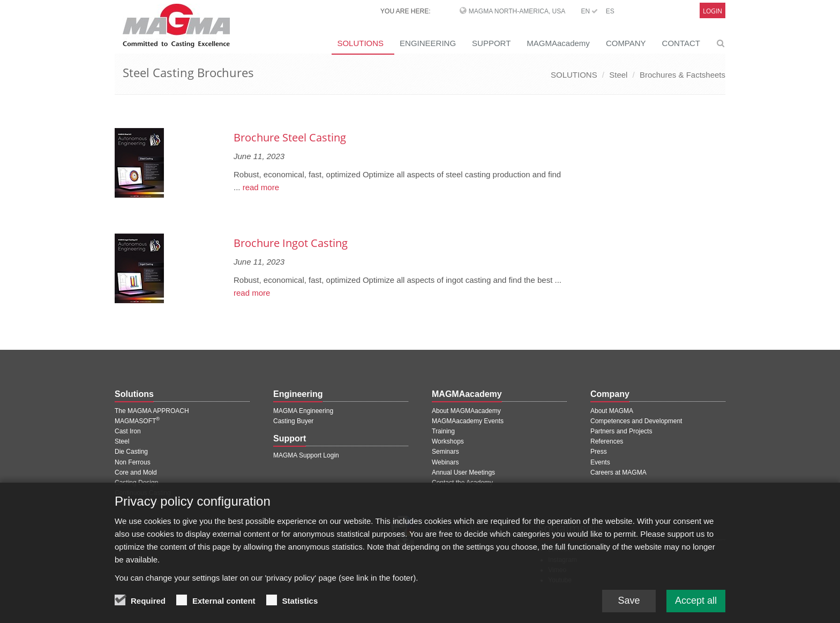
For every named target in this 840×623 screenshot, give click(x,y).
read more (260, 187)
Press (599, 452)
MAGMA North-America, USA (517, 11)
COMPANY (626, 43)
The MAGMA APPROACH (152, 411)
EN (589, 11)
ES (610, 11)
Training (443, 431)
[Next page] (565, 110)
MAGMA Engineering (303, 411)
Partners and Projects (621, 431)
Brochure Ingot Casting (291, 243)
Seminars (445, 452)
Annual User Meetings (463, 472)
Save (629, 607)
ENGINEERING (428, 43)
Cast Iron (128, 431)
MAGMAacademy (558, 43)
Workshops (448, 441)
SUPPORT (491, 43)
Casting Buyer (293, 421)
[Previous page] (116, 110)
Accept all (696, 607)
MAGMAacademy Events (468, 421)
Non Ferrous (133, 462)
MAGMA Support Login (306, 455)
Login (712, 11)
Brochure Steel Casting (290, 137)
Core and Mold (136, 472)
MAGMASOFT (137, 421)
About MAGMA (612, 411)
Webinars (445, 462)
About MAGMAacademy (466, 411)
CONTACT (681, 43)
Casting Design (136, 483)
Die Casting (131, 452)
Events (600, 462)
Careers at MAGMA (618, 472)
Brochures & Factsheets (682, 75)
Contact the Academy (462, 483)
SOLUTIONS (360, 43)
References (607, 441)
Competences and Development (636, 421)
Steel (618, 75)
